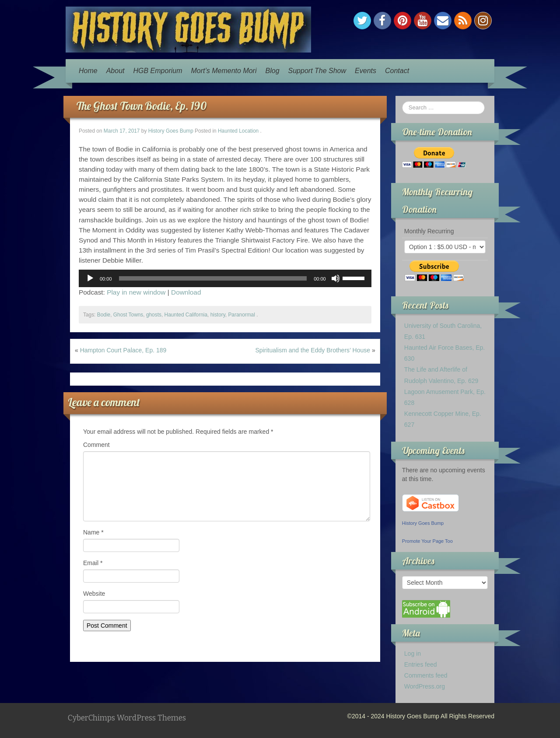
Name (93, 532)
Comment (96, 445)
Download (186, 292)
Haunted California (186, 315)
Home (88, 71)
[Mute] (336, 278)
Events (366, 71)
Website (94, 594)
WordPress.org (425, 686)
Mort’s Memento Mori (224, 71)
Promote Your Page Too (427, 541)
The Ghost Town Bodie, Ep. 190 (142, 106)
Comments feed (426, 675)
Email (93, 563)
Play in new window (136, 292)
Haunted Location (238, 131)
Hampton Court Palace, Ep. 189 (123, 350)
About (115, 71)
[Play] (90, 278)
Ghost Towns (128, 315)
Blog (273, 71)
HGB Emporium (158, 71)
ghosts (154, 315)
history (218, 315)
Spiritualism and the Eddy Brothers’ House (313, 350)
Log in (413, 654)
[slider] (213, 278)
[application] (225, 278)
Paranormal (241, 315)
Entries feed (421, 664)
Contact (397, 71)
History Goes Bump (171, 131)
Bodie (104, 315)
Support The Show (317, 71)
